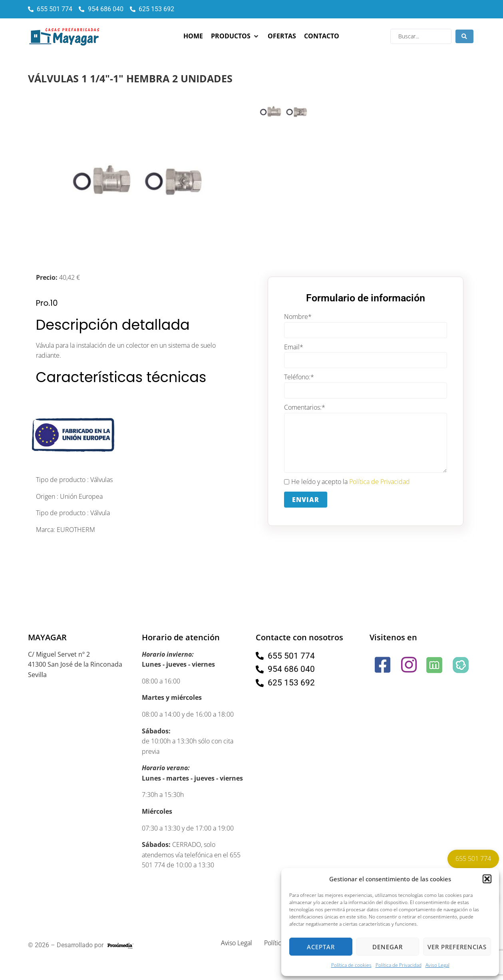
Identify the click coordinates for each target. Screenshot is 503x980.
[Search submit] (464, 36)
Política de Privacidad (399, 965)
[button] (487, 879)
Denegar (388, 947)
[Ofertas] (282, 36)
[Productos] (235, 36)
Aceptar (321, 947)
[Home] (193, 36)
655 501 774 (473, 858)
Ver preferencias (457, 947)
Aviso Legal (437, 965)
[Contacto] (322, 36)
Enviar (306, 500)
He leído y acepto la (347, 482)
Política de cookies (351, 965)
